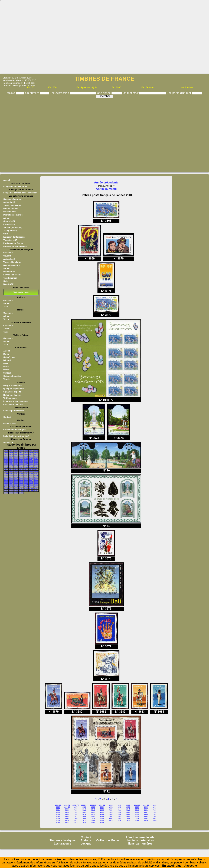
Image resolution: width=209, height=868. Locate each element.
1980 (11, 480)
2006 (36, 486)
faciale (11, 93)
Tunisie (7, 379)
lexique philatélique (12, 385)
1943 (36, 467)
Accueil (7, 180)
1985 (36, 480)
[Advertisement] (105, 38)
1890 (31, 455)
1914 (31, 459)
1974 (16, 478)
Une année (104, 93)
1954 (21, 472)
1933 (21, 465)
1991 (31, 482)
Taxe (6, 307)
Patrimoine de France (13, 243)
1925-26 (67, 807)
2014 (6, 491)
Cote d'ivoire (9, 357)
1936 (36, 465)
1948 (26, 469)
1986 (6, 482)
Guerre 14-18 (9, 221)
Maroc (6, 367)
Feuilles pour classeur (14, 411)
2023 (16, 493)
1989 (21, 482)
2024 (21, 493)
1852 (16, 451)
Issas (6, 363)
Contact (7, 417)
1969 (26, 476)
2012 (31, 488)
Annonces (8, 442)
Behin (6, 354)
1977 (31, 478)
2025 (93, 822)
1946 (16, 469)
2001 (11, 486)
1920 (26, 461)
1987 (11, 482)
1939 (16, 467)
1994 (11, 484)
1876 (36, 453)
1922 (36, 461)
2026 (102, 822)
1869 (16, 453)
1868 (11, 453)
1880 (16, 455)
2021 (6, 493)
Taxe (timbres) (10, 231)
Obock (6, 370)
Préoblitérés (9, 224)
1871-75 (76, 805)
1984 (31, 480)
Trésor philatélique (12, 205)
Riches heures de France (15, 246)
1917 (11, 461)
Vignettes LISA (10, 240)
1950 (36, 469)
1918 (16, 461)
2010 (21, 488)
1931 (11, 465)
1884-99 (93, 805)
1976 (26, 478)
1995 (16, 484)
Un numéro (33, 93)
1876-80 (84, 805)
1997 (26, 484)
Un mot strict (131, 93)
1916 (6, 461)
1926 (21, 463)
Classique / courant (12, 199)
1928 (31, 463)
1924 (11, 463)
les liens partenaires (140, 840)
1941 (26, 467)
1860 (31, 451)
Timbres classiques (63, 840)
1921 (31, 461)
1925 (16, 463)
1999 (36, 484)
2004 (26, 486)
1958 (6, 474)
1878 (11, 455)
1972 (6, 478)
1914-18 (137, 805)
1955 (26, 472)
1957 (36, 472)
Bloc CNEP (8, 284)
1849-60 (58, 805)
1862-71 (67, 805)
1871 (26, 453)
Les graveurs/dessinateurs (16, 401)
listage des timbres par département (20, 193)
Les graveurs (63, 844)
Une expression (60, 93)
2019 (31, 491)
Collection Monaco (109, 840)
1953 (16, 472)
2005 (31, 486)
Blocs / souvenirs (12, 265)
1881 (21, 455)
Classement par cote (13, 404)
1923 (6, 463)
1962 (26, 474)
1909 (21, 459)
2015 (11, 491)
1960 (16, 474)
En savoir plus (172, 866)
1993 (6, 484)
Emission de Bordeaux (14, 237)
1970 (31, 476)
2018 (26, 491)
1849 (6, 451)
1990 (26, 482)
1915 (36, 459)
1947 (21, 469)
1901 (26, 457)
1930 (6, 465)
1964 (36, 474)
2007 (6, 488)
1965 (6, 476)
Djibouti (7, 360)
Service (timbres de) (13, 227)
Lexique (86, 844)
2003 (21, 486)
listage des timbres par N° (15, 186)
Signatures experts (12, 392)
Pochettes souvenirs (13, 215)
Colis (6, 234)
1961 (21, 474)
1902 (31, 457)
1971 (36, 476)
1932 (16, 465)
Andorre (86, 840)
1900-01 (102, 805)
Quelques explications (14, 389)
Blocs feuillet (9, 212)
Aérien (6, 218)
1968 (21, 476)
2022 (11, 493)
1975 (21, 478)
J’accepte (190, 866)
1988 (16, 482)
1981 (16, 480)
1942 (31, 467)
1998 (31, 484)
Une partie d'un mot (179, 93)
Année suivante (106, 189)
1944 (6, 469)
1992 (36, 482)
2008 (11, 488)
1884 (26, 455)
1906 (6, 459)
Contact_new (9, 423)
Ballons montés (11, 209)
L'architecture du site (140, 837)
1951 (6, 472)
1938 (11, 467)
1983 (26, 480)
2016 (16, 491)
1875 (31, 453)
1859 (26, 451)
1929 (36, 463)
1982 (21, 480)
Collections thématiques (15, 430)
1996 (21, 484)
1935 (31, 465)
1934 (26, 465)
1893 (6, 457)
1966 (11, 476)
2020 (36, 491)
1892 (36, 455)
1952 (11, 472)
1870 (21, 453)
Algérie (7, 351)
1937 (6, 467)
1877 (6, 455)
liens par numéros (140, 844)
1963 (31, 474)
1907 (11, 459)
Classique (8, 253)
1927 (26, 463)
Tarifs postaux (10, 398)
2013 (36, 488)
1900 (21, 457)
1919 (21, 461)
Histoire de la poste (12, 395)
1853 (21, 451)
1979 (6, 480)
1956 (31, 472)
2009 (16, 488)
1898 (16, 457)
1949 (31, 469)
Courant (7, 256)
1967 (16, 476)
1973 (11, 478)
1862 (36, 451)
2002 (16, 486)
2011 (26, 488)
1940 (21, 467)
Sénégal (7, 373)
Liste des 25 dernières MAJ (16, 436)
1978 (36, 478)
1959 (11, 474)
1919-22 (146, 805)
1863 (6, 453)
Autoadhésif (9, 202)
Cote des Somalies (12, 376)
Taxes (6, 319)
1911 (26, 459)
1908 (16, 459)
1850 (11, 451)
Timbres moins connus (21, 292)
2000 (6, 486)
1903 (36, 457)
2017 (21, 491)
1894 (11, 457)
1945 (11, 469)
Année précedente (106, 182)
